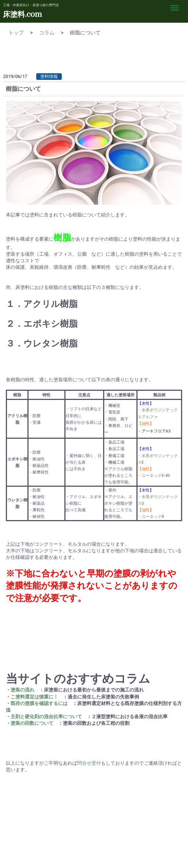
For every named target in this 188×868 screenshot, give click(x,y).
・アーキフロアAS (154, 431)
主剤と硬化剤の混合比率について (46, 717)
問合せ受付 (89, 763)
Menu (176, 4)
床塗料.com (22, 14)
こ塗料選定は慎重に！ (34, 696)
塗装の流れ (22, 690)
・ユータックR (151, 517)
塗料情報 (49, 77)
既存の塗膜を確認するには (39, 703)
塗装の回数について (32, 723)
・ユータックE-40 (154, 476)
